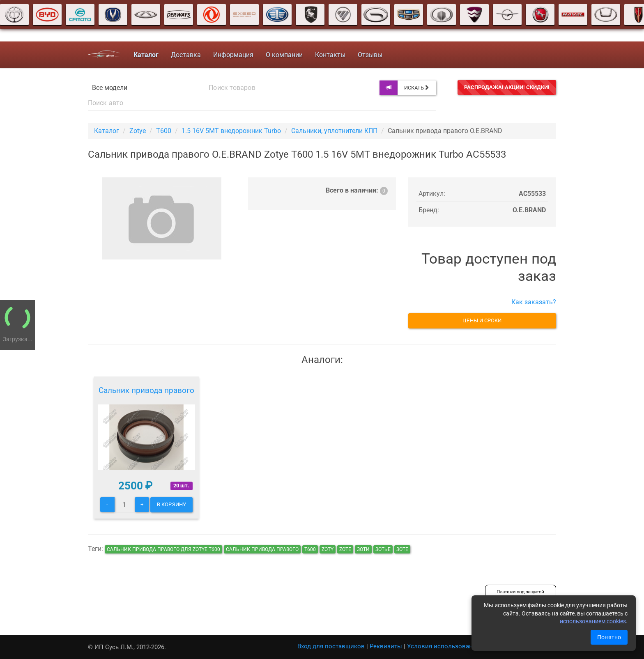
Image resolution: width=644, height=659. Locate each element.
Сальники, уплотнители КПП (334, 131)
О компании (284, 55)
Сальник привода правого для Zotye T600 (163, 549)
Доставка (186, 55)
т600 (310, 549)
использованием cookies (593, 621)
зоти (363, 549)
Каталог (107, 131)
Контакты (330, 55)
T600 (164, 131)
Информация (233, 55)
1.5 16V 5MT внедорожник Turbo (231, 131)
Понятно (609, 637)
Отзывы (370, 55)
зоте (402, 549)
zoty (328, 549)
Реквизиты (386, 646)
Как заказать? (534, 302)
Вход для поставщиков (331, 646)
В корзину (171, 504)
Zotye (138, 131)
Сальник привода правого (146, 390)
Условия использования (443, 646)
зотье (383, 549)
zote (345, 549)
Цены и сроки (482, 320)
